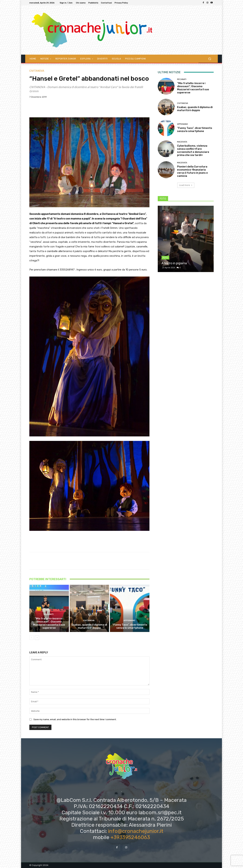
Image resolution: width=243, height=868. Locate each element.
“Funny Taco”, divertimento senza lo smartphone (130, 626)
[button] (210, 59)
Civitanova (37, 71)
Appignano (129, 621)
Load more (186, 185)
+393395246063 (130, 837)
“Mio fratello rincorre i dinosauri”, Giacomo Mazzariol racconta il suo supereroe (49, 623)
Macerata (182, 142)
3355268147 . (68, 270)
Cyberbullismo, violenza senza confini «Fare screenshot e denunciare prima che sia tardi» (193, 150)
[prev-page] (31, 638)
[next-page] (37, 638)
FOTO (165, 258)
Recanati (49, 614)
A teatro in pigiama (174, 263)
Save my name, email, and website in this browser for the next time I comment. (75, 719)
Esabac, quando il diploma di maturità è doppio (89, 626)
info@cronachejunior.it (136, 831)
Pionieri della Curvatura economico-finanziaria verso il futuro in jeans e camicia (192, 171)
